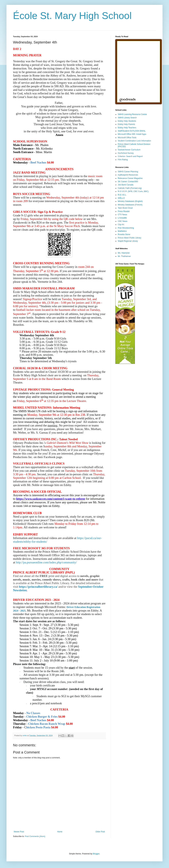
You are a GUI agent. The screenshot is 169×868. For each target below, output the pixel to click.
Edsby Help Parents (126, 124)
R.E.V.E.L (122, 195)
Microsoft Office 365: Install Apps (132, 134)
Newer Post (19, 832)
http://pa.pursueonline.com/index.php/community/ (46, 562)
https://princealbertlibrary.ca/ (38, 587)
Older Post (100, 832)
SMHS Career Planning (128, 172)
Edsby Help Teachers (127, 128)
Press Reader (124, 211)
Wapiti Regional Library (128, 241)
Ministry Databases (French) (130, 205)
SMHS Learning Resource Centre (132, 114)
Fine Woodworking (126, 228)
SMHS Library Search (127, 118)
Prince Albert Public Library (130, 238)
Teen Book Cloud (125, 208)
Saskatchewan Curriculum (129, 150)
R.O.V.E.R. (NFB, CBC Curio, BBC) (133, 191)
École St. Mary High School (72, 16)
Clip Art (121, 225)
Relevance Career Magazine (130, 178)
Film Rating (123, 160)
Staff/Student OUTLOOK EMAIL (132, 131)
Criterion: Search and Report (130, 156)
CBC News (123, 221)
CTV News (122, 215)
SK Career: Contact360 (128, 182)
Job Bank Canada (126, 185)
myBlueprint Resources (128, 175)
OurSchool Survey (126, 153)
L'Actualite (122, 218)
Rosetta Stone (124, 234)
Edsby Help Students (127, 121)
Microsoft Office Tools (127, 138)
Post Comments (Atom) (35, 836)
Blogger (96, 854)
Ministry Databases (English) (130, 201)
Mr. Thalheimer (124, 256)
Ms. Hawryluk (124, 253)
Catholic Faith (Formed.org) (130, 188)
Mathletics (122, 231)
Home (60, 832)
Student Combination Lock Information (134, 141)
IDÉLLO (121, 198)
